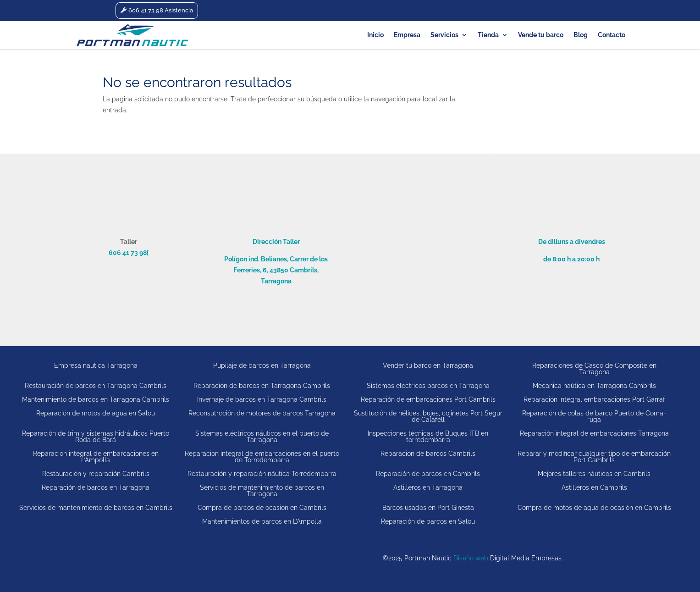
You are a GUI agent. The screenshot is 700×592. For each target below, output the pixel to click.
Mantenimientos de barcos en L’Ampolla (262, 521)
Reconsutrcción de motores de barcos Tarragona (262, 413)
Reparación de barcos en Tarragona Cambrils (262, 385)
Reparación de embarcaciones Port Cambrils (428, 399)
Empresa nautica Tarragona (96, 365)
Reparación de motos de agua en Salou (96, 413)
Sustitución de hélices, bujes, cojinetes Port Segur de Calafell (428, 416)
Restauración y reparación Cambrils (96, 473)
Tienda (488, 35)
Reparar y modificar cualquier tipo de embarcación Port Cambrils (594, 456)
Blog (581, 35)
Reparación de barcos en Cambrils (428, 473)
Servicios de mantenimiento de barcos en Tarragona (262, 490)
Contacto (612, 35)
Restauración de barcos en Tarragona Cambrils (96, 385)
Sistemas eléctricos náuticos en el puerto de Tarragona (262, 436)
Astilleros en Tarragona (428, 487)
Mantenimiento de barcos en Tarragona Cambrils (96, 399)
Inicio (375, 35)
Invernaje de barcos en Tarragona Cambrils (262, 399)
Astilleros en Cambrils (594, 487)
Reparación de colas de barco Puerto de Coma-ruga (594, 416)
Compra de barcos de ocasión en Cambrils (262, 507)
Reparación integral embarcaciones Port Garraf (594, 399)
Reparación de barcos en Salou (428, 521)
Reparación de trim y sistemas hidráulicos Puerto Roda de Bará (96, 436)
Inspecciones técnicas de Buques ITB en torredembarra (428, 436)
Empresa (407, 35)
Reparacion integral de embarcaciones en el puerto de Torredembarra (262, 456)
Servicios (444, 35)
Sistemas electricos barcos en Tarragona (428, 385)
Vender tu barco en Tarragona (428, 365)
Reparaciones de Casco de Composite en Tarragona (594, 368)
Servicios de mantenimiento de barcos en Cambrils (96, 507)
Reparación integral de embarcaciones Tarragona (594, 433)
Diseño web (471, 558)
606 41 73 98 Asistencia (161, 10)
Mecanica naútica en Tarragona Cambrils (594, 385)
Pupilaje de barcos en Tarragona (262, 365)
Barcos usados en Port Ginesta (428, 507)
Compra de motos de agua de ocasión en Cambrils (594, 507)
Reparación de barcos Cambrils (428, 454)
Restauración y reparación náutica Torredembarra (262, 473)
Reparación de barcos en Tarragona (96, 487)
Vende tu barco (541, 35)
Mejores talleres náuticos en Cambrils (594, 473)
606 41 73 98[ (129, 253)
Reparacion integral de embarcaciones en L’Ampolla (96, 456)
